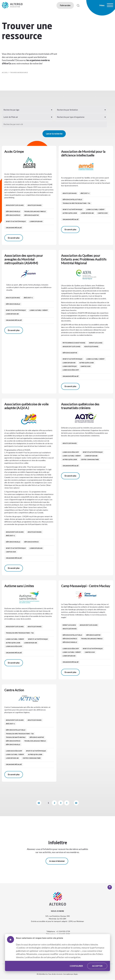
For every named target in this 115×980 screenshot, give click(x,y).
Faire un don (65, 5)
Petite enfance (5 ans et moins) (74, 343)
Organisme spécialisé (14, 228)
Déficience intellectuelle (72, 200)
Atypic (76, 974)
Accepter (97, 966)
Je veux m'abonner (57, 861)
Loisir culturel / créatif (95, 209)
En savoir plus (14, 238)
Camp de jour (103, 213)
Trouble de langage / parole (35, 211)
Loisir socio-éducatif (71, 370)
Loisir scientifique (70, 366)
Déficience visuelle (13, 211)
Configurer (76, 966)
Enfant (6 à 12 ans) (96, 343)
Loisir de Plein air (36, 221)
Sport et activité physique (16, 221)
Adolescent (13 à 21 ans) (15, 205)
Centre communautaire (90, 459)
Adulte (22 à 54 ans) (35, 205)
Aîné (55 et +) (85, 193)
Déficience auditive (31, 215)
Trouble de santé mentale (16, 737)
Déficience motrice (13, 215)
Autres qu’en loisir (70, 213)
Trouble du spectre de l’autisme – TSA (76, 203)
